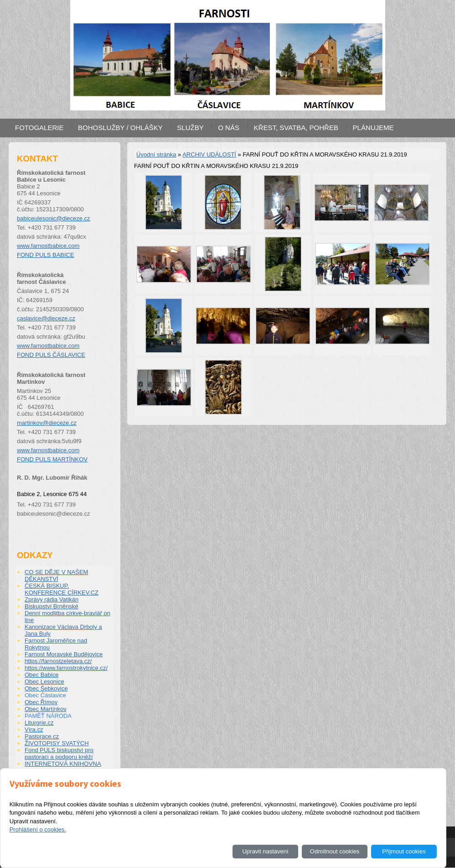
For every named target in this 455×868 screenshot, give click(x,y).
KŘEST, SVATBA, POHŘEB (296, 128)
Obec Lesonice (44, 682)
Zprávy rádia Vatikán (52, 599)
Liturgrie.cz (39, 723)
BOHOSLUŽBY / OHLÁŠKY (120, 128)
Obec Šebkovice (46, 688)
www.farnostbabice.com (48, 246)
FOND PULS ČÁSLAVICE (51, 355)
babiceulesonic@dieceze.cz (54, 218)
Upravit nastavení (265, 851)
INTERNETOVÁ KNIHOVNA (63, 764)
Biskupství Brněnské (52, 606)
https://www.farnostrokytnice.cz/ (66, 668)
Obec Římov (41, 702)
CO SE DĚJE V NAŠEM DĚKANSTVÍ (56, 575)
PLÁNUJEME (373, 128)
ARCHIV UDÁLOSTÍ (209, 154)
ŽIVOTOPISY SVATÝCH (57, 743)
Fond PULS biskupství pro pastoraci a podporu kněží (59, 753)
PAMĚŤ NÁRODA (48, 716)
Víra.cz (34, 729)
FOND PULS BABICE (46, 255)
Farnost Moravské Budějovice (64, 654)
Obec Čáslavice (45, 695)
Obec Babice (41, 675)
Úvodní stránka (156, 154)
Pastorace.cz (42, 736)
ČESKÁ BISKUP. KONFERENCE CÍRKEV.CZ (62, 589)
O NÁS (229, 128)
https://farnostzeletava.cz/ (58, 661)
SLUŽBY (190, 128)
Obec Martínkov (46, 709)
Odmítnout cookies (335, 851)
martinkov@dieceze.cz (47, 423)
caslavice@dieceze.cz (46, 318)
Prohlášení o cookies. (38, 829)
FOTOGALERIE (39, 128)
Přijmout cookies (404, 851)
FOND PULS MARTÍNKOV (52, 459)
